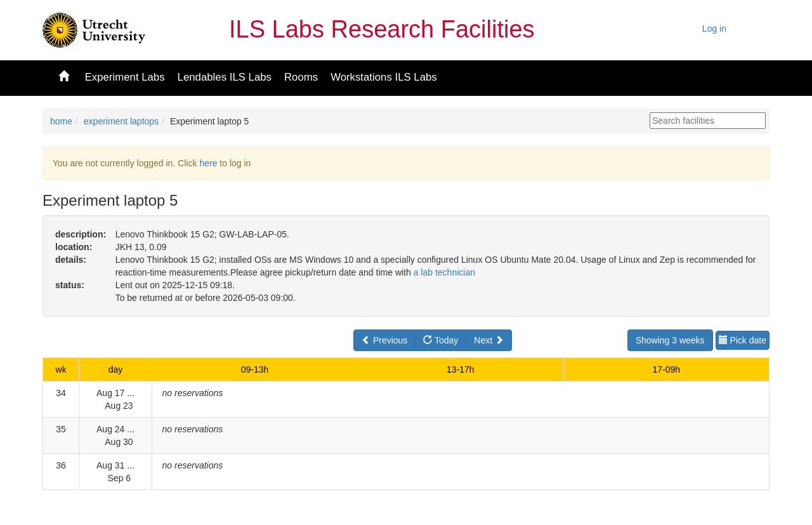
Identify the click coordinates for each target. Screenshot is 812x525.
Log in (714, 29)
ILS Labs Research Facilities (382, 29)
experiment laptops (121, 121)
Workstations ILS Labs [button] (384, 77)
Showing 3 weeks (670, 340)
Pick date (743, 340)
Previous (384, 340)
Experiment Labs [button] (125, 77)
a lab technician (444, 272)
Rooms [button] (301, 77)
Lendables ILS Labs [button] (225, 77)
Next (489, 340)
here (208, 163)
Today (441, 340)
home (61, 121)
